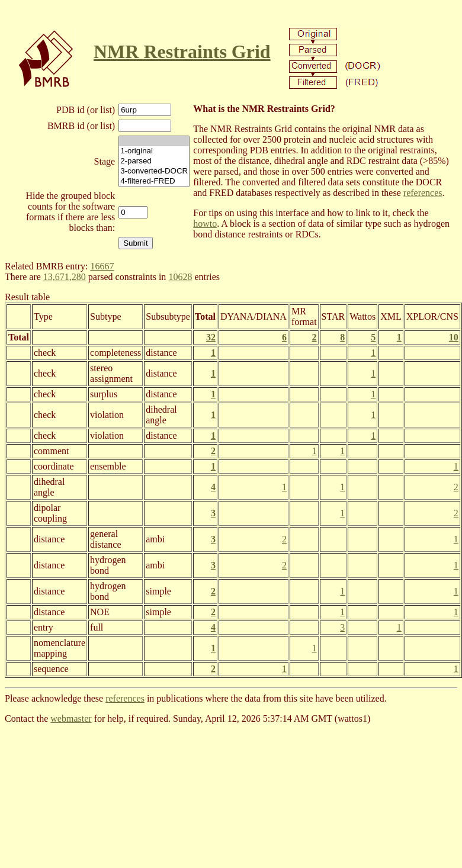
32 (211, 337)
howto (205, 224)
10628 (180, 277)
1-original (154, 151)
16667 (102, 266)
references (423, 193)
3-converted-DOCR (154, 171)
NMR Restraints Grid (182, 52)
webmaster (71, 718)
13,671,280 (65, 277)
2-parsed (154, 161)
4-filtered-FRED (154, 181)
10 (454, 337)
